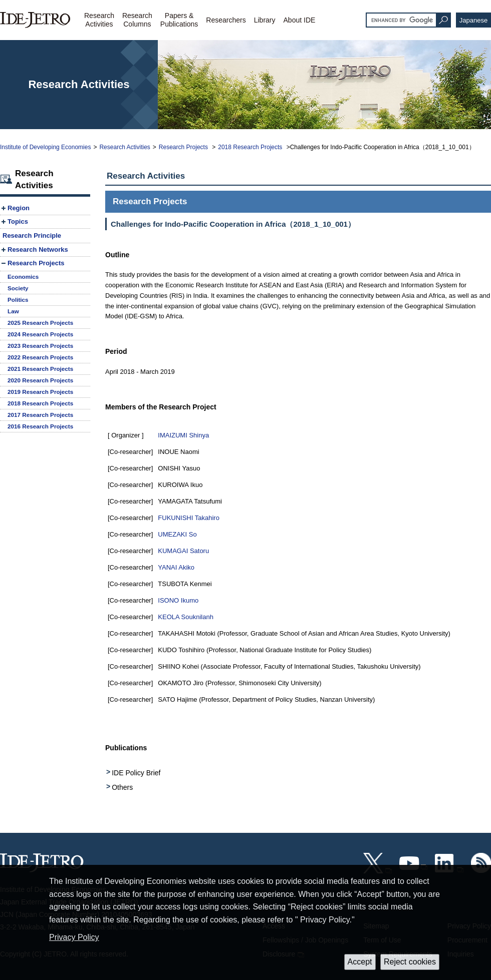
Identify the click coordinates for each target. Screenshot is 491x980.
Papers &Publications (179, 20)
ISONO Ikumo (178, 600)
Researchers (226, 20)
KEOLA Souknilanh (186, 617)
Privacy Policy (74, 937)
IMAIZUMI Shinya (183, 435)
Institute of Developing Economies (45, 147)
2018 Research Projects (251, 147)
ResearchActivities (99, 20)
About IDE (300, 20)
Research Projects (184, 147)
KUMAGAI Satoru (183, 551)
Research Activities (125, 147)
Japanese (473, 20)
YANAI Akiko (176, 567)
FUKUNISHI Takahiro (189, 518)
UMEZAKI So (177, 534)
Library (265, 20)
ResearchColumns (137, 20)
